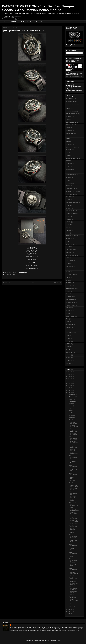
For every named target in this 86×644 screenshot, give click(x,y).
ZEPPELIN (69, 360)
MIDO (68, 258)
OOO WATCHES (70, 275)
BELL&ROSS (70, 125)
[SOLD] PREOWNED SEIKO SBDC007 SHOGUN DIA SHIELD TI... (73, 581)
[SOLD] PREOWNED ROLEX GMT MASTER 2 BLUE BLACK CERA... (73, 562)
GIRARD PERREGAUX (72, 202)
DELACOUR (69, 169)
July (70, 406)
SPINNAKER (69, 324)
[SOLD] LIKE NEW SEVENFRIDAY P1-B (74, 505)
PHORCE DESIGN (71, 288)
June (71, 408)
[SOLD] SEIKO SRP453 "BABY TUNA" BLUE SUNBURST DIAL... (74, 512)
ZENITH (68, 358)
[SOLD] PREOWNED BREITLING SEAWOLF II (73, 433)
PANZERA (69, 286)
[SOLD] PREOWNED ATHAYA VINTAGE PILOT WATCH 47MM (74, 572)
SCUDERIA (69, 311)
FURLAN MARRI (70, 194)
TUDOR (68, 341)
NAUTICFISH (70, 266)
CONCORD (69, 164)
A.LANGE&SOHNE (71, 101)
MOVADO (69, 264)
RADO (68, 294)
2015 (69, 612)
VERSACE (69, 349)
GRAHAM (69, 208)
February (72, 418)
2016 (69, 609)
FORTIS (68, 186)
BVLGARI (69, 144)
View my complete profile (9, 634)
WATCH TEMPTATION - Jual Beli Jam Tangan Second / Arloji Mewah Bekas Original (38, 8)
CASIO (68, 153)
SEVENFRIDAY (70, 316)
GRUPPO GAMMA (71, 214)
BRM (67, 139)
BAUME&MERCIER (71, 122)
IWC (67, 233)
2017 (69, 392)
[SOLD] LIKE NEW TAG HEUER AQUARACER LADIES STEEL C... (74, 600)
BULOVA (68, 141)
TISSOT (68, 338)
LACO (68, 241)
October (72, 399)
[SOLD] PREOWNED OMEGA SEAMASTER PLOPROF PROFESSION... (74, 424)
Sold (22, 22)
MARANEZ (69, 252)
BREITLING (69, 136)
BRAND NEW (70, 133)
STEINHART (69, 330)
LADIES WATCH (70, 244)
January (72, 606)
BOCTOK (69, 128)
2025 (69, 374)
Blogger (59, 641)
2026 (69, 372)
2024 (69, 376)
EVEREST (69, 180)
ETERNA (68, 178)
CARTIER (69, 150)
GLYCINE (69, 205)
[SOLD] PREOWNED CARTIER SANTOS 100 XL (73, 547)
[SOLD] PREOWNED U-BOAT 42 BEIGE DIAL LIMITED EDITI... (73, 591)
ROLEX (68, 308)
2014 (69, 614)
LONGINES (69, 247)
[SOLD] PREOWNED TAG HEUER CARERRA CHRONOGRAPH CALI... (74, 440)
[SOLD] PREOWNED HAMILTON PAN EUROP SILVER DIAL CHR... (73, 538)
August (71, 404)
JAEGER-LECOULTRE (72, 236)
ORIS (67, 280)
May (71, 411)
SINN (67, 319)
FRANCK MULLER (71, 189)
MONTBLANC (70, 261)
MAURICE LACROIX (72, 255)
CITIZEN (68, 161)
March (71, 415)
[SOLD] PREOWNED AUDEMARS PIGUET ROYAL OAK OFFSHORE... (73, 477)
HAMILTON (69, 219)
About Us (30, 22)
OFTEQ (68, 269)
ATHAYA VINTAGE (71, 111)
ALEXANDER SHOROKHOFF (74, 104)
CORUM (68, 166)
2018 (69, 390)
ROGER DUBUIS (71, 305)
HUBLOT (68, 230)
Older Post (57, 283)
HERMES (69, 225)
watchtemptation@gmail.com (14, 19)
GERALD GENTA (71, 200)
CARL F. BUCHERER (72, 147)
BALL (67, 119)
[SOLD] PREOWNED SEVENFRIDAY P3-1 (74, 554)
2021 (69, 383)
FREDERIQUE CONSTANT (73, 191)
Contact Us (39, 22)
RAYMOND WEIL (71, 297)
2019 (69, 388)
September (72, 401)
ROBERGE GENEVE (72, 302)
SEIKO (68, 313)
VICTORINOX (70, 352)
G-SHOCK (69, 197)
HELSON (68, 222)
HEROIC (68, 227)
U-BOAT (68, 344)
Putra (13, 625)
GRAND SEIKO (70, 211)
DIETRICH (69, 172)
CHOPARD (69, 155)
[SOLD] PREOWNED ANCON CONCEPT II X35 (73, 468)
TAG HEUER (69, 333)
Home (6, 22)
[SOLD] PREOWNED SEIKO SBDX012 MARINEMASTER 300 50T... (74, 529)
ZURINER (69, 363)
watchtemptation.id (9, 18)
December (72, 395)
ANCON (9, 275)
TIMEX (68, 336)
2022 (69, 381)
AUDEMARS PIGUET (72, 114)
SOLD (13, 275)
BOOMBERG (69, 130)
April (71, 413)
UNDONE (69, 347)
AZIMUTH (69, 117)
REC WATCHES (70, 300)
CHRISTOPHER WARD (72, 158)
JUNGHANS (69, 238)
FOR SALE (14, 22)
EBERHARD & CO (71, 175)
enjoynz (48, 641)
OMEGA (68, 272)
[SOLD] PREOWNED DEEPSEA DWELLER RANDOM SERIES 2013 (73, 450)
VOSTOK (68, 355)
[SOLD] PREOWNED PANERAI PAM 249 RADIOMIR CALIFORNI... (74, 520)
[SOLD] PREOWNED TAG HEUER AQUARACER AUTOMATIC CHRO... (73, 486)
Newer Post (7, 283)
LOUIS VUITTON (71, 250)
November (72, 397)
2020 (69, 386)
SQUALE (68, 327)
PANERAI (69, 283)
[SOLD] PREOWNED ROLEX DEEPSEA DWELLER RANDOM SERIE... (73, 496)
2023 (69, 379)
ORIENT (68, 277)
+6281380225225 (16, 16)
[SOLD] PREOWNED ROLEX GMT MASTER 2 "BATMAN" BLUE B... (73, 459)
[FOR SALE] (69, 99)
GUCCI (68, 216)
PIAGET (68, 291)
